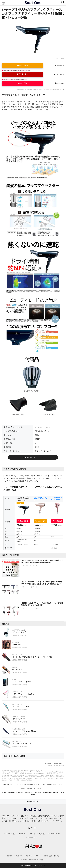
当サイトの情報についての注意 (33, 860)
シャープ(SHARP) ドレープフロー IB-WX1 (57, 499)
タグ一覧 (32, 834)
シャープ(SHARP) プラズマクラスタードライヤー (40, 499)
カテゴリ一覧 (10, 834)
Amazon (62, 58)
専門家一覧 (22, 834)
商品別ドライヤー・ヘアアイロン (32, 789)
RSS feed (34, 828)
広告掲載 (19, 856)
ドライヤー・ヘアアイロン (51, 784)
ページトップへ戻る (32, 802)
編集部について (33, 838)
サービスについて (54, 834)
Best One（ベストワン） (11, 784)
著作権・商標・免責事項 (51, 856)
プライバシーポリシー (33, 856)
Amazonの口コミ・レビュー (33, 457)
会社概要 (9, 856)
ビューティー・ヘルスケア (31, 784)
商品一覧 (42, 834)
